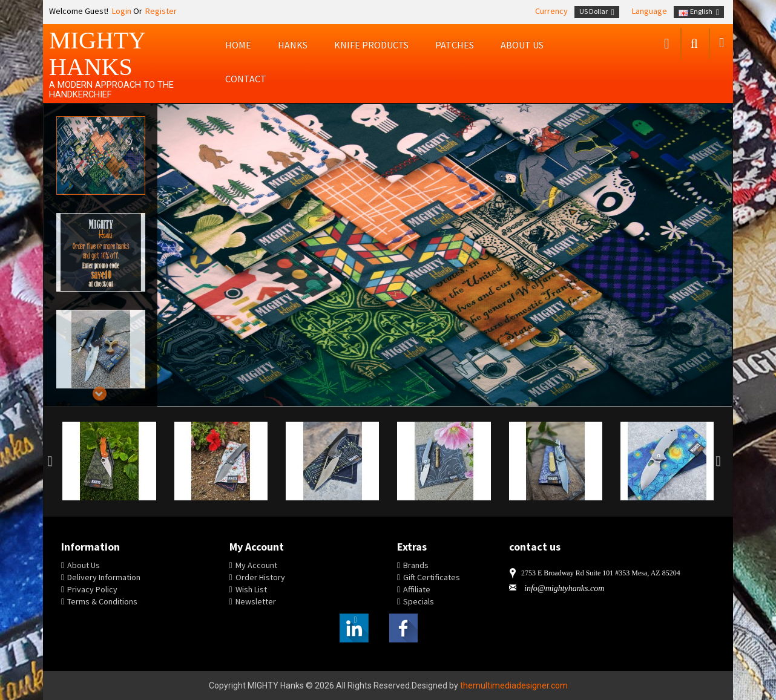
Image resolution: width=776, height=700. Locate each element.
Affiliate (417, 589)
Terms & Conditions (102, 601)
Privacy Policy (92, 589)
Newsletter (256, 601)
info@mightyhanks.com (564, 588)
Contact (246, 79)
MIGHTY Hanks (97, 54)
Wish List (251, 589)
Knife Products (371, 45)
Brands (416, 565)
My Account (256, 565)
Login (121, 11)
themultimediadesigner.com (514, 685)
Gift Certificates (432, 577)
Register (161, 11)
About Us (84, 565)
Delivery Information (104, 577)
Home (238, 45)
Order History (260, 577)
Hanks (293, 45)
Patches (455, 45)
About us (522, 45)
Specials (419, 601)
